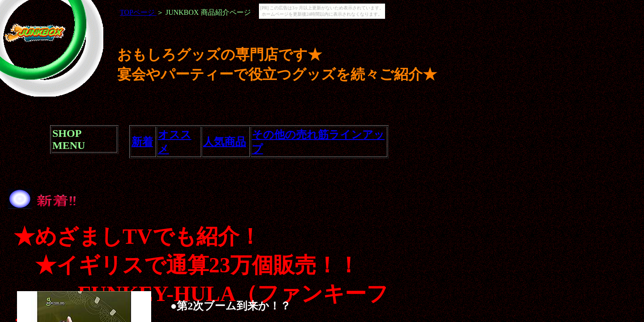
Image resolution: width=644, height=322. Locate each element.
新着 (142, 142)
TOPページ (138, 12)
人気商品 (225, 142)
